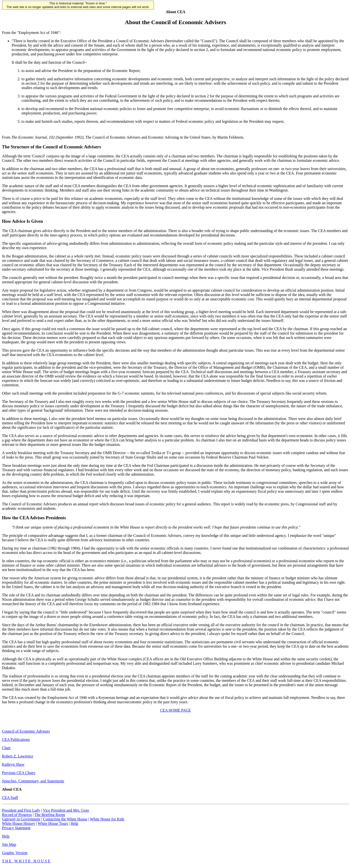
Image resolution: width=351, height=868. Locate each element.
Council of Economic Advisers (26, 732)
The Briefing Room (50, 815)
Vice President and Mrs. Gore (66, 811)
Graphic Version (15, 853)
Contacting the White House (65, 820)
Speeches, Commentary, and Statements (33, 782)
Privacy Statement (16, 829)
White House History (19, 824)
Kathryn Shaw (13, 765)
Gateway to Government (21, 820)
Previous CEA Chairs (19, 773)
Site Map (9, 845)
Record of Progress (17, 815)
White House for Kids (107, 820)
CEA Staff (10, 798)
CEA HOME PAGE (176, 711)
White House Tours (53, 824)
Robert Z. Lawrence (18, 757)
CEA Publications (16, 740)
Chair (6, 749)
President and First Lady (21, 811)
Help (74, 824)
